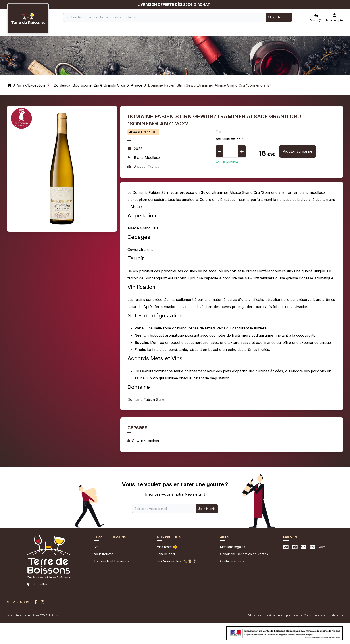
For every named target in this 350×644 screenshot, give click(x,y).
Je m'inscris (207, 509)
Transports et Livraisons (111, 561)
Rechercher (279, 17)
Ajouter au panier (298, 151)
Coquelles (40, 584)
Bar (96, 547)
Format (222, 132)
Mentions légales (233, 547)
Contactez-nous (232, 561)
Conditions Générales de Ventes (244, 554)
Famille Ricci (166, 554)
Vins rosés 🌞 (167, 547)
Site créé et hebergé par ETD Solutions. (33, 615)
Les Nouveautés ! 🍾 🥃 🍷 (177, 561)
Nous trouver (103, 554)
